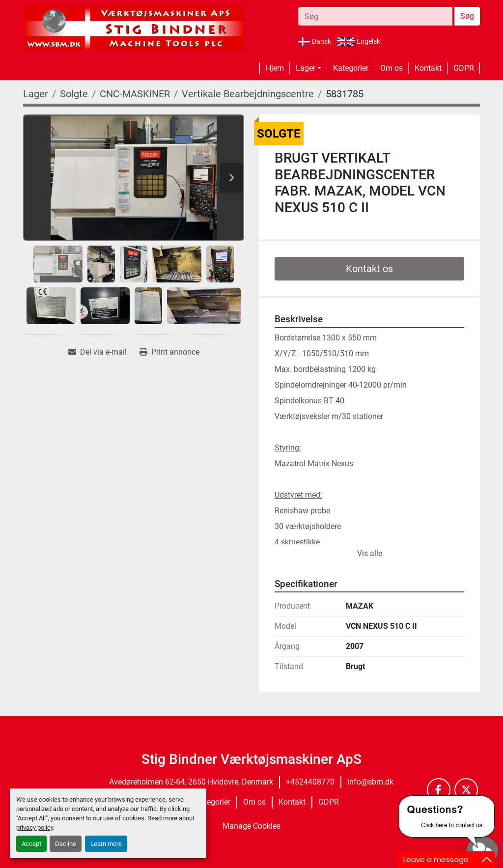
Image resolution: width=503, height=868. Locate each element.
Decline (66, 844)
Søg (467, 16)
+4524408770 (310, 782)
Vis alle (370, 553)
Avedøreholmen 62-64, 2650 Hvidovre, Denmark (191, 782)
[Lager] (36, 94)
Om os (391, 68)
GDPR (464, 68)
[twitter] (466, 790)
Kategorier (351, 68)
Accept (31, 844)
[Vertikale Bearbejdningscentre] (248, 94)
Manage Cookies (251, 826)
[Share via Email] (98, 352)
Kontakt (428, 68)
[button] (308, 68)
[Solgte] (74, 94)
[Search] (375, 16)
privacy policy (35, 827)
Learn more (106, 844)
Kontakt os (369, 269)
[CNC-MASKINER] (135, 94)
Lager (306, 68)
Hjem (275, 68)
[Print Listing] (169, 352)
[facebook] (439, 790)
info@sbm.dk (370, 782)
